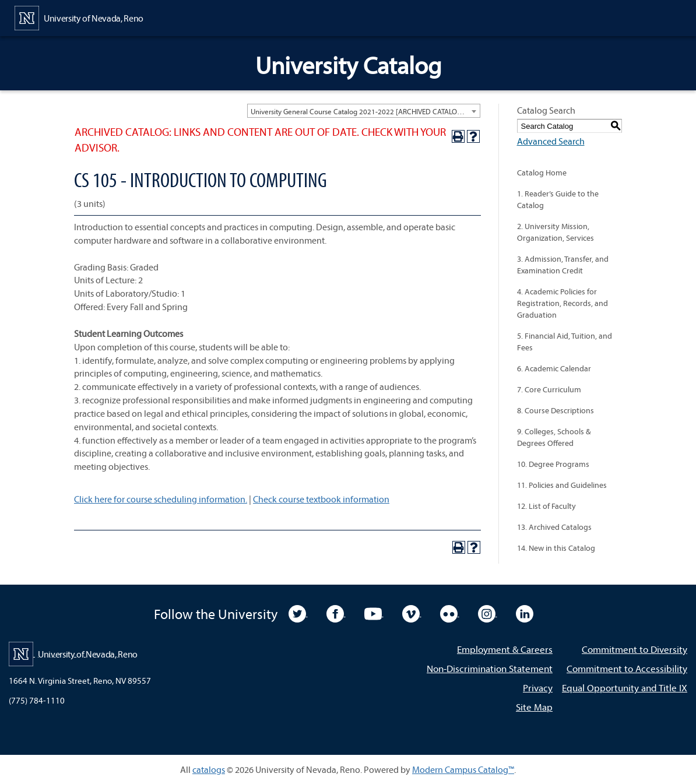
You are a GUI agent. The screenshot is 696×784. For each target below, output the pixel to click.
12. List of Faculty (546, 506)
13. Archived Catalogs (554, 527)
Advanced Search (551, 141)
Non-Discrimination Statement (490, 668)
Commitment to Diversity (635, 649)
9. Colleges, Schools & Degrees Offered (554, 437)
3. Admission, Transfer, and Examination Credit (563, 265)
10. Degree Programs (553, 464)
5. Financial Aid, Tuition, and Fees (565, 342)
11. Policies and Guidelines (562, 485)
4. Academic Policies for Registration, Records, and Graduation (563, 303)
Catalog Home (542, 173)
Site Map (534, 707)
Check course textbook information (321, 499)
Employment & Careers (505, 649)
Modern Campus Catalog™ (463, 769)
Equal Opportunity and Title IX (625, 688)
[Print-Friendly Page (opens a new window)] (458, 136)
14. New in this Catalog (556, 548)
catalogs (209, 769)
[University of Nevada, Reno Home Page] (79, 17)
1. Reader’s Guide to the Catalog (558, 199)
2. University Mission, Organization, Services (556, 232)
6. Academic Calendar (554, 368)
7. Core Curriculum (549, 389)
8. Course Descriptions (556, 410)
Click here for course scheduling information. (161, 499)
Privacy (538, 688)
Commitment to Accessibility (627, 668)
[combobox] (364, 111)
